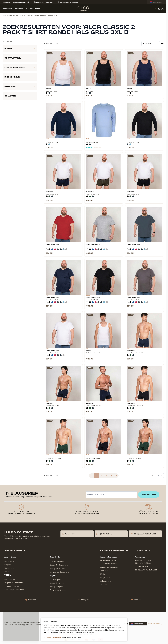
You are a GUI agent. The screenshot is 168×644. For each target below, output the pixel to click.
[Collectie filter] (20, 96)
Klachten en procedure (109, 567)
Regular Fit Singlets (57, 583)
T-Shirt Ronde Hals (52, 245)
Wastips (103, 574)
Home (4, 16)
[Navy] (49, 93)
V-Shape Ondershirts (13, 586)
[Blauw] (52, 250)
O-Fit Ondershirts (11, 579)
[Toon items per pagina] (160, 476)
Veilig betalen (105, 578)
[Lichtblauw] (49, 144)
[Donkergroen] (49, 197)
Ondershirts (9, 561)
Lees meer (67, 638)
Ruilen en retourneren (108, 564)
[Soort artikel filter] (20, 58)
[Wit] (87, 93)
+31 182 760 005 (141, 566)
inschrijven (149, 495)
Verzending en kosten (108, 560)
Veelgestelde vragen (109, 557)
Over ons (103, 585)
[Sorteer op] (151, 44)
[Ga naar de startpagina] (83, 9)
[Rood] (55, 250)
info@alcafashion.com (146, 570)
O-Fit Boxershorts (57, 562)
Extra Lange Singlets (58, 590)
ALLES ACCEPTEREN (52, 638)
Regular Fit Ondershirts (14, 583)
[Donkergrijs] (58, 250)
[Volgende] (116, 476)
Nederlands (157, 2)
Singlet (89, 350)
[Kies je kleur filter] (20, 77)
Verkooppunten (106, 581)
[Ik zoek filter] (20, 49)
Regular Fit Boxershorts (59, 565)
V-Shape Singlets (56, 587)
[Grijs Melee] (66, 250)
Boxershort (50, 192)
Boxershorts (9, 568)
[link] (91, 476)
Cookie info (77, 638)
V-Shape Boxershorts (58, 569)
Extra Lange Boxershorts (59, 572)
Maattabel (104, 571)
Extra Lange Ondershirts (14, 590)
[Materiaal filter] (20, 86)
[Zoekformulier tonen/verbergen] (155, 9)
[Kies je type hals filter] (20, 67)
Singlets (8, 565)
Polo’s (7, 572)
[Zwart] (47, 93)
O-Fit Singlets (55, 580)
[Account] (159, 9)
